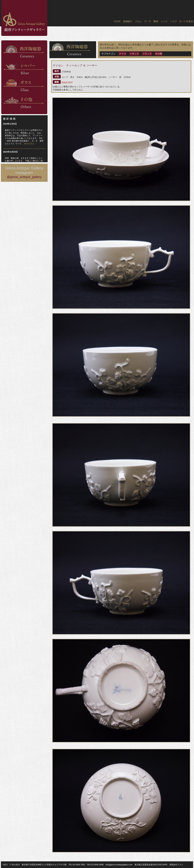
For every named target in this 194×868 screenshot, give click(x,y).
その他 (159, 54)
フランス (147, 54)
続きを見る (30, 144)
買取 (156, 21)
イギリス (134, 54)
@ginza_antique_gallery (24, 177)
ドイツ (123, 54)
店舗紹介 (128, 21)
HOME (117, 21)
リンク (164, 21)
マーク (148, 21)
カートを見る (186, 21)
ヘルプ (173, 21)
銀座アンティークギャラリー (4, 0)
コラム (138, 21)
